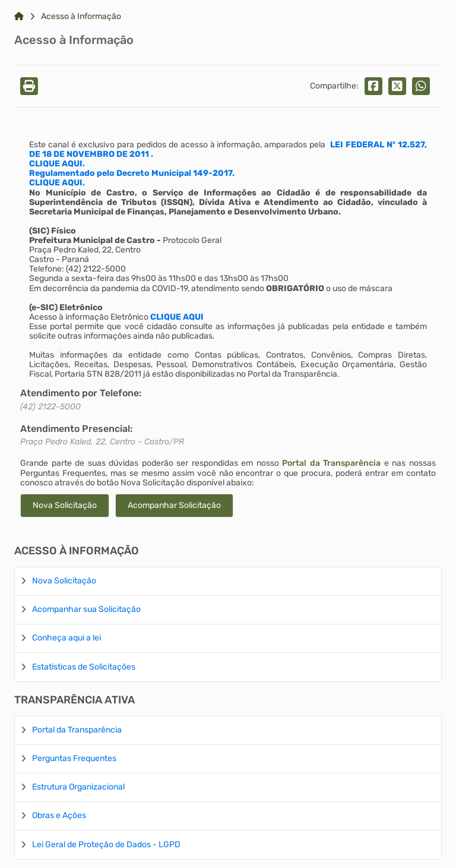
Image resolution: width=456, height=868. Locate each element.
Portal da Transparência (331, 463)
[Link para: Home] (19, 17)
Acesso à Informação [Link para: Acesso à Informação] (81, 17)
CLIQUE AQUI (177, 317)
